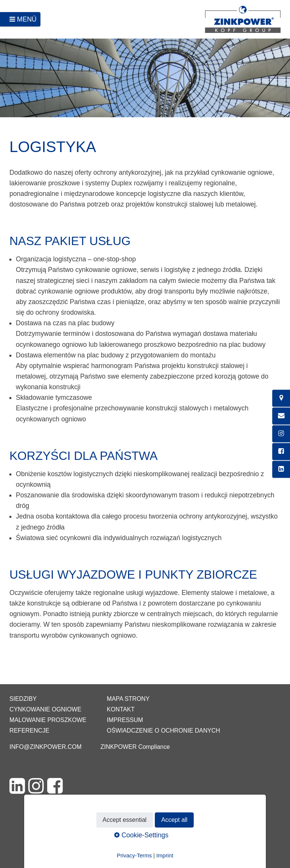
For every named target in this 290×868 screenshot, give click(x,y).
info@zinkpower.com (46, 747)
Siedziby (23, 699)
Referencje (29, 731)
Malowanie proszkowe (48, 720)
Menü (27, 19)
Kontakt (121, 709)
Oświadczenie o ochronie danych (164, 731)
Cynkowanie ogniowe (45, 709)
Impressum (125, 720)
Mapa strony (128, 699)
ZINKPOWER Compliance (135, 747)
